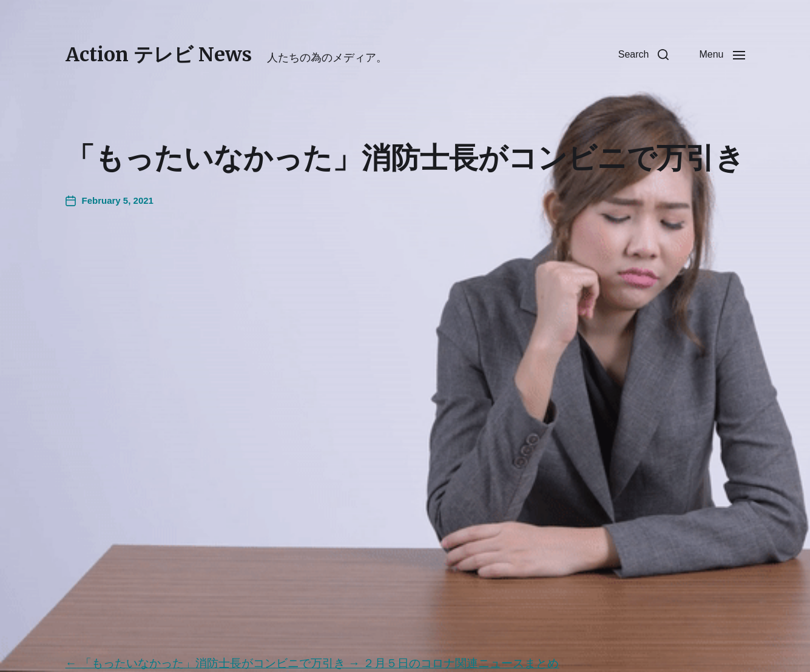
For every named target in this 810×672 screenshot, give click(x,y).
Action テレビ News (159, 55)
